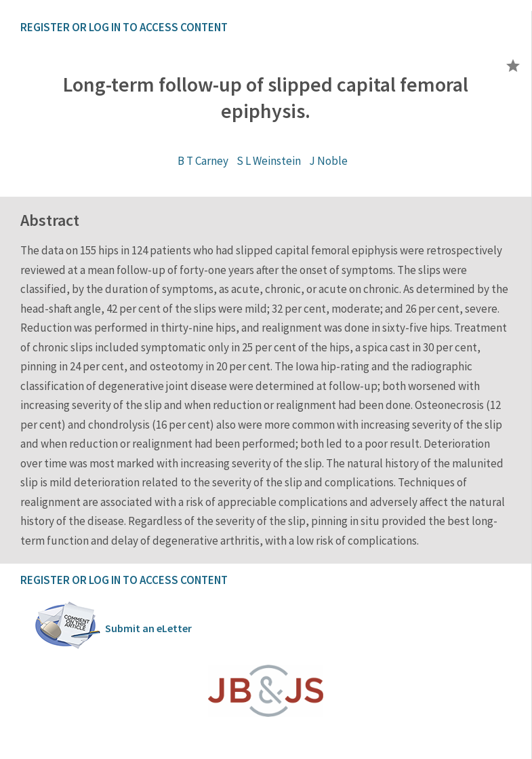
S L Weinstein (269, 161)
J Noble (328, 161)
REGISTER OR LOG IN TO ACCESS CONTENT (124, 27)
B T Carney (203, 161)
